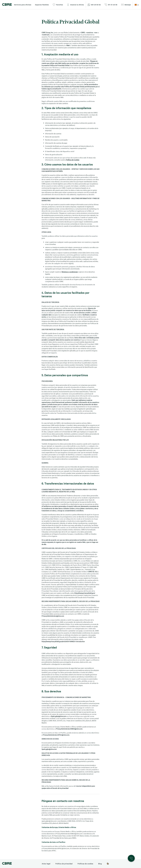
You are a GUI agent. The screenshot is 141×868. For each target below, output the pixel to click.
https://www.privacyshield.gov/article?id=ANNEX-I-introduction (63, 641)
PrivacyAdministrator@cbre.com (53, 616)
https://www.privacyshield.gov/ (85, 593)
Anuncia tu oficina (75, 5)
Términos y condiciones (69, 272)
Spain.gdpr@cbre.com (58, 716)
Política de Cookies (73, 160)
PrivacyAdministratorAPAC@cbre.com (56, 735)
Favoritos (58, 5)
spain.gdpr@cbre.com (49, 821)
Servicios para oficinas (23, 5)
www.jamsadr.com (81, 628)
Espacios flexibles (42, 5)
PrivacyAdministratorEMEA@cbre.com (69, 729)
